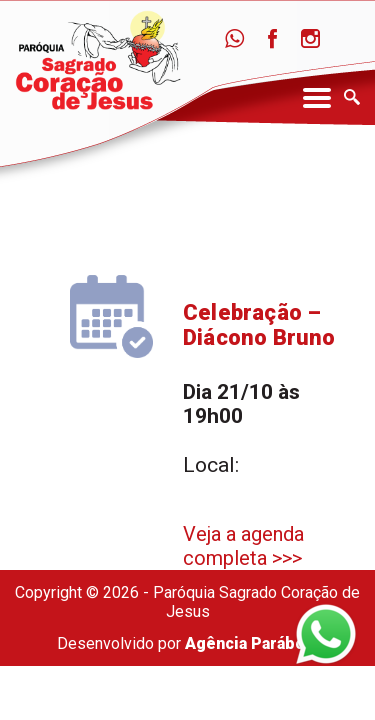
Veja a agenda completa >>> (243, 546)
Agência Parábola (251, 643)
